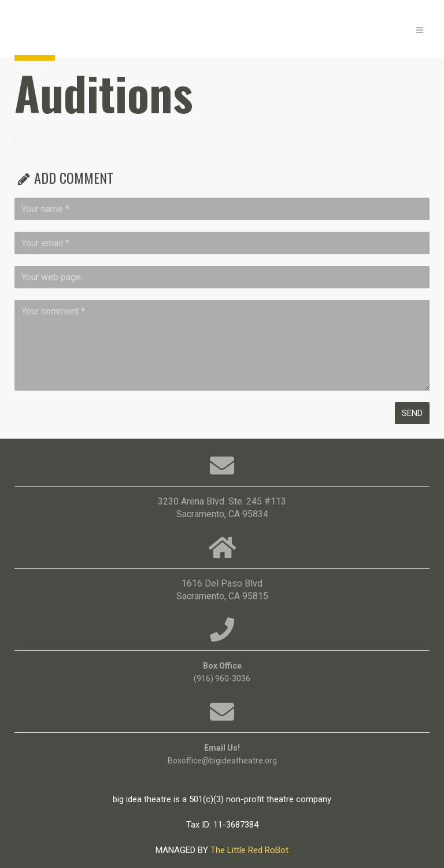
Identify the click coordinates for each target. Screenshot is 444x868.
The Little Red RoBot (249, 850)
